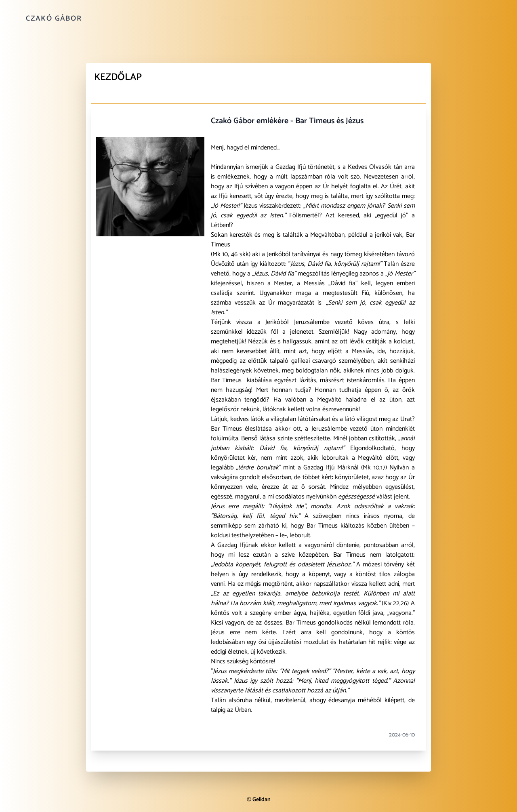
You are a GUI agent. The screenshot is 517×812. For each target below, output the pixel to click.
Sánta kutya (402, 18)
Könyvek (279, 18)
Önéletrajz (237, 18)
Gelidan (262, 800)
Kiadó (489, 18)
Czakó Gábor (54, 19)
